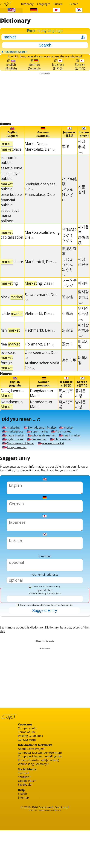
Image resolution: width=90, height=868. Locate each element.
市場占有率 (69, 256)
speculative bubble (10, 181)
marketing (12, 434)
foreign (7, 370)
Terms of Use (67, 625)
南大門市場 (66, 409)
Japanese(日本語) (58, 68)
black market (67, 447)
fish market (66, 438)
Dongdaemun (12, 398)
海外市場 (69, 365)
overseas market (55, 451)
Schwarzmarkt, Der (41, 301)
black (12, 302)
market (72, 434)
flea (10, 349)
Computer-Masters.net (35, 784)
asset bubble (11, 173)
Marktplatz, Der (40, 154)
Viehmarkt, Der (40, 318)
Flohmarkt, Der (39, 349)
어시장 (83, 329)
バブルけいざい (68, 199)
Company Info (28, 752)
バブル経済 (69, 186)
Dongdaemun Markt (41, 398)
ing (9, 288)
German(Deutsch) (34, 68)
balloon (7, 226)
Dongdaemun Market (43, 434)
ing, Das (39, 288)
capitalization (12, 239)
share (12, 266)
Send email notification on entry (45, 605)
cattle (12, 318)
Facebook (25, 815)
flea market (41, 447)
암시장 (83, 296)
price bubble (11, 199)
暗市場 (83, 304)
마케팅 (83, 288)
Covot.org (62, 840)
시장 (81, 146)
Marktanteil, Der (41, 266)
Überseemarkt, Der (41, 359)
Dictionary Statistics (64, 648)
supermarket (40, 438)
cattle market (14, 442)
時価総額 (69, 234)
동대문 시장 (80, 398)
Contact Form (28, 765)
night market (16, 447)
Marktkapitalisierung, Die (43, 239)
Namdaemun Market (20, 451)
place (11, 154)
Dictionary (27, 4)
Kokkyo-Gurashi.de (32, 788)
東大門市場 (66, 398)
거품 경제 (81, 194)
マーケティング (69, 288)
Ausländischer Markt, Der (43, 370)
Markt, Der (36, 148)
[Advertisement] (45, 102)
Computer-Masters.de (34, 779)
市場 (66, 151)
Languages (43, 4)
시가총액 (83, 234)
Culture (58, 4)
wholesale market (45, 442)
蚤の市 (67, 349)
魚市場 (67, 335)
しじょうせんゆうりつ (68, 272)
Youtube (24, 807)
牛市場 (67, 318)
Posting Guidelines (52, 625)
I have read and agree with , (45, 625)
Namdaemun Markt (41, 409)
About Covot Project (33, 775)
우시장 (83, 313)
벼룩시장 (83, 349)
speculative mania (10, 218)
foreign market (15, 455)
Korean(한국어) (80, 68)
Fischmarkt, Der (40, 335)
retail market (75, 442)
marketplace (14, 438)
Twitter (23, 802)
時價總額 (83, 245)
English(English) (11, 68)
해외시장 (83, 365)
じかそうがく (68, 242)
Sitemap (24, 830)
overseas (8, 360)
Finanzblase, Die (40, 199)
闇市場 (67, 301)
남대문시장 (80, 409)
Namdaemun (12, 409)
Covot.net (45, 840)
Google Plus (27, 811)
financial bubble (8, 207)
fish (10, 335)
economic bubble (9, 165)
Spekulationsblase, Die (41, 191)
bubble (7, 191)
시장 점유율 (83, 266)
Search (74, 4)
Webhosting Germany (34, 792)
